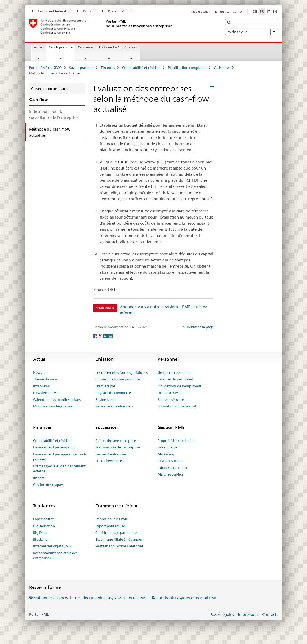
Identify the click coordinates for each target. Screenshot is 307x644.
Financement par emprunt (54, 447)
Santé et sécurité (171, 399)
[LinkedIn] (110, 336)
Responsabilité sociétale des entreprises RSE (55, 556)
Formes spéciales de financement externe (59, 469)
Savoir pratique (62, 49)
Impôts (39, 478)
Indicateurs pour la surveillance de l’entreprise (53, 114)
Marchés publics (170, 474)
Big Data (40, 532)
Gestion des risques (48, 485)
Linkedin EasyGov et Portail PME (118, 598)
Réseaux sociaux (170, 461)
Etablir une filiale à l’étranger (119, 539)
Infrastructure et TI (172, 468)
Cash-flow (222, 68)
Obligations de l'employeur (179, 386)
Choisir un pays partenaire (116, 532)
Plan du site (221, 12)
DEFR (84, 11)
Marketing (166, 454)
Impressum (248, 614)
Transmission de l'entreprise (118, 447)
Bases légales (222, 614)
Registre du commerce (113, 393)
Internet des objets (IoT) (52, 546)
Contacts (270, 614)
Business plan (106, 399)
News (37, 372)
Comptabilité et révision (141, 68)
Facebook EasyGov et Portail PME (187, 598)
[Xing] (106, 336)
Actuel (39, 47)
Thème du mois (45, 379)
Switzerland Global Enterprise (119, 546)
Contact (238, 12)
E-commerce (167, 447)
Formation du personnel (177, 406)
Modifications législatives (53, 406)
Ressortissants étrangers (114, 406)
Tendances (86, 47)
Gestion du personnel (175, 372)
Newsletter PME (46, 393)
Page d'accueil (200, 12)
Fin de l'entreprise (110, 461)
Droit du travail (170, 393)
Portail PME (114, 11)
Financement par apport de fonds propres (60, 457)
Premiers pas (105, 386)
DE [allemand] (255, 11)
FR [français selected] (262, 11)
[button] (230, 22)
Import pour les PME (112, 519)
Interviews (41, 386)
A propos (131, 47)
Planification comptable (187, 68)
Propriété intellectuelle (176, 441)
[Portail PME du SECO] (105, 26)
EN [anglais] (275, 11)
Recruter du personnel (175, 379)
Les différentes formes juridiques (121, 372)
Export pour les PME (111, 526)
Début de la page (200, 327)
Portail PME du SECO (45, 68)
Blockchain (42, 539)
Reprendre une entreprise (116, 441)
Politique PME (109, 47)
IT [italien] (268, 11)
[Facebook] (96, 336)
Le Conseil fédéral (49, 11)
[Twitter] (101, 336)
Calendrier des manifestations (57, 399)
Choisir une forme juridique (117, 379)
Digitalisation (44, 526)
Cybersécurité (44, 519)
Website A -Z (252, 32)
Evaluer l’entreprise (111, 454)
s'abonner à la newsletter (57, 598)
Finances (108, 68)
